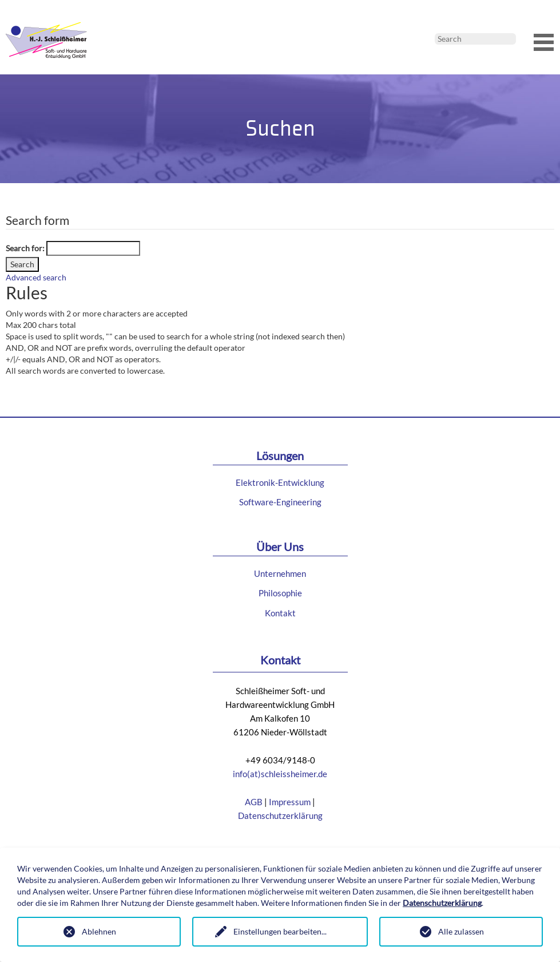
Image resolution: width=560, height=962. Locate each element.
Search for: (25, 248)
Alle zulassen (461, 931)
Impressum (290, 802)
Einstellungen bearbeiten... (280, 931)
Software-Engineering (280, 502)
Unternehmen (280, 573)
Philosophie (280, 593)
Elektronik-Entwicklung (280, 482)
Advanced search (36, 277)
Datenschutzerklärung (280, 815)
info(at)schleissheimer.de (280, 774)
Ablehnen (99, 931)
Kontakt (280, 613)
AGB (254, 802)
